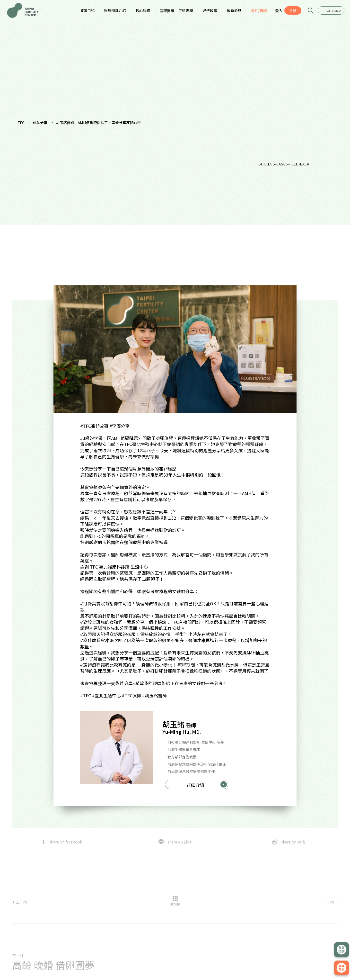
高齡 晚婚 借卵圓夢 (53, 965)
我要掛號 (341, 968)
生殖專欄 (186, 10)
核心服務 (143, 10)
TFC (21, 122)
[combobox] (331, 10)
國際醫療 (167, 11)
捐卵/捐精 (259, 11)
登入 (279, 11)
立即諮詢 (341, 950)
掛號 (293, 11)
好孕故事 (210, 10)
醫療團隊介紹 (115, 10)
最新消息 (234, 10)
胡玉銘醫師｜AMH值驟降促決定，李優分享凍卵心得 (98, 122)
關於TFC (87, 10)
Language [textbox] (334, 10)
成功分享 (40, 122)
